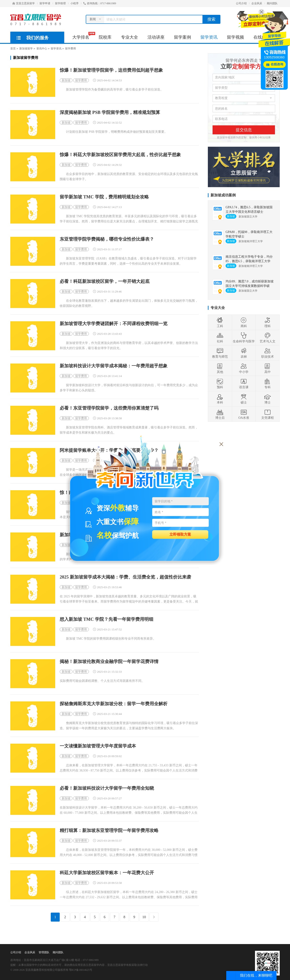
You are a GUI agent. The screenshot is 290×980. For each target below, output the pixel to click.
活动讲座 (156, 37)
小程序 (75, 3)
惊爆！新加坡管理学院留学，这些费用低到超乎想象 (111, 70)
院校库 (105, 37)
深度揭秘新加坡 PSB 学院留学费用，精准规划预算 (110, 112)
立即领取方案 (180, 534)
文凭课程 (268, 414)
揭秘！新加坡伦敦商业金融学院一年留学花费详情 (109, 662)
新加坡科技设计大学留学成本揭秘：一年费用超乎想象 (114, 366)
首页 (13, 49)
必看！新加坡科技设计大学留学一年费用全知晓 (107, 788)
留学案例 (182, 37)
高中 (268, 368)
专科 (268, 384)
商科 (244, 322)
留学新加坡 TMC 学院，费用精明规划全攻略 (104, 197)
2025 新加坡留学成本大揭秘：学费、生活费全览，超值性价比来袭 (125, 577)
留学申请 (45, 3)
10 (144, 917)
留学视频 (235, 37)
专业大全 (130, 37)
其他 (220, 368)
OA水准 (244, 414)
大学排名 (83, 36)
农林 (244, 353)
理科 (268, 322)
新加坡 (66, 80)
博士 (268, 399)
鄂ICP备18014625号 (81, 970)
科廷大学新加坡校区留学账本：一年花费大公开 (107, 873)
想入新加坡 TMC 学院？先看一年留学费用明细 (107, 619)
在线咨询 (277, 64)
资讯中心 (42, 49)
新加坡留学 (26, 49)
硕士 (244, 399)
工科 (220, 322)
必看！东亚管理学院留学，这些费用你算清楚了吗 (109, 408)
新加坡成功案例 (223, 195)
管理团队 (44, 952)
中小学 (244, 368)
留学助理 (60, 3)
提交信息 (244, 130)
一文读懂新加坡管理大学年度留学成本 (98, 746)
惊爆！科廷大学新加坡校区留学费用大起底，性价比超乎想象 (120, 155)
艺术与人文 (268, 338)
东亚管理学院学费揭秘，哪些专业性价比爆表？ (107, 239)
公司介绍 (241, 3)
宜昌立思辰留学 (24, 3)
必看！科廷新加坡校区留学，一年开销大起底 (105, 281)
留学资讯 (209, 37)
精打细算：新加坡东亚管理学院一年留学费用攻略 (109, 830)
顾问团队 (272, 3)
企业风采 (257, 3)
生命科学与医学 (244, 338)
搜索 (211, 19)
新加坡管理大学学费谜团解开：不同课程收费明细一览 (114, 324)
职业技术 (268, 353)
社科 (220, 338)
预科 (220, 384)
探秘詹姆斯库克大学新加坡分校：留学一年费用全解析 (114, 704)
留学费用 (70, 49)
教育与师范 (220, 353)
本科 (220, 399)
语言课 (244, 384)
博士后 (220, 414)
